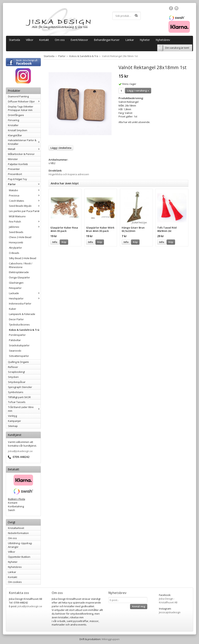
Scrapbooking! (16, 372)
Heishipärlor (25, 298)
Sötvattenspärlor (19, 356)
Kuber (13, 309)
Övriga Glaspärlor (19, 277)
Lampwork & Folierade (22, 314)
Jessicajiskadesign (170, 612)
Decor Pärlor (16, 319)
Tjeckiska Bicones (19, 325)
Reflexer (13, 367)
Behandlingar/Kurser (107, 40)
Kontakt (44, 40)
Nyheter (145, 40)
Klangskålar (15, 135)
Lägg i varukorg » (138, 91)
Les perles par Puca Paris (25, 211)
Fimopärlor (15, 288)
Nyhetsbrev (163, 40)
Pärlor (24, 184)
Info (55, 242)
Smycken (13, 377)
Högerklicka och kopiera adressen (69, 174)
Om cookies (15, 582)
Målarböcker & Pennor (21, 154)
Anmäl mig (139, 606)
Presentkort (15, 174)
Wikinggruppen (111, 639)
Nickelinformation (18, 533)
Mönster (13, 159)
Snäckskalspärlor (19, 345)
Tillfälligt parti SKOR (19, 397)
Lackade (25, 293)
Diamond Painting (18, 96)
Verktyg (12, 416)
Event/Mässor (79, 40)
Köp (64, 242)
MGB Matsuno (17, 216)
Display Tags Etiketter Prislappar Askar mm (21, 108)
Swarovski (15, 351)
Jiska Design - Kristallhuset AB (168, 600)
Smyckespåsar (17, 382)
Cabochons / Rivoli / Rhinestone (21, 265)
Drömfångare (16, 115)
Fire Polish (25, 222)
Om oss (60, 40)
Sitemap (13, 426)
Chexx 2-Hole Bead (20, 237)
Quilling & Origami (18, 362)
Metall (24, 149)
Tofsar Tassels (17, 402)
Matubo (25, 190)
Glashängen (16, 283)
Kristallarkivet (16, 528)
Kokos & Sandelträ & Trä (24, 330)
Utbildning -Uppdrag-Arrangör (20, 545)
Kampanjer (14, 421)
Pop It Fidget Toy (17, 179)
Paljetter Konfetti (18, 164)
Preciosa (25, 195)
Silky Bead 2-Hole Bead (23, 258)
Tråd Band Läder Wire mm (24, 409)
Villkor (30, 40)
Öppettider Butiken (19, 557)
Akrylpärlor (15, 248)
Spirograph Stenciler (20, 387)
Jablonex (25, 227)
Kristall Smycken (18, 130)
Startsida (14, 40)
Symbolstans (16, 392)
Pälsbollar (15, 340)
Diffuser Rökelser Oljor (24, 101)
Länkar (130, 40)
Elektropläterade (19, 272)
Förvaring (14, 120)
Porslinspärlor (17, 335)
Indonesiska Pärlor (20, 304)
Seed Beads (16, 232)
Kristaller (13, 125)
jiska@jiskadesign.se (20, 451)
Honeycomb (16, 242)
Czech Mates (25, 201)
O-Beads (14, 253)
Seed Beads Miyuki (25, 206)
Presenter (14, 169)
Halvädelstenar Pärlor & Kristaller (24, 142)
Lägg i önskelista (61, 148)
